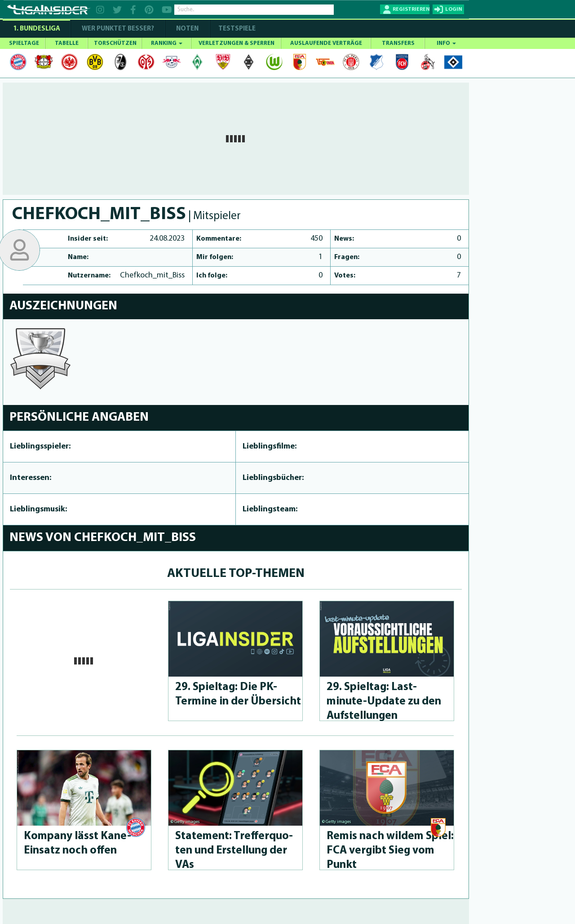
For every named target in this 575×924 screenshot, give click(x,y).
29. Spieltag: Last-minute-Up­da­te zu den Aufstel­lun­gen (384, 702)
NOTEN (187, 29)
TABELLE (67, 43)
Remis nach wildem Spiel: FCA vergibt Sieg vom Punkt (390, 851)
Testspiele (236, 29)
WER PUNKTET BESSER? (118, 29)
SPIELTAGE (24, 43)
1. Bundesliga (37, 29)
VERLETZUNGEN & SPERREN (237, 43)
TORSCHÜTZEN (115, 43)
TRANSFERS (398, 43)
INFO (446, 43)
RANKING (167, 43)
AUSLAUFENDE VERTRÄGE (326, 43)
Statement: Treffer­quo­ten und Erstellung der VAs (234, 851)
